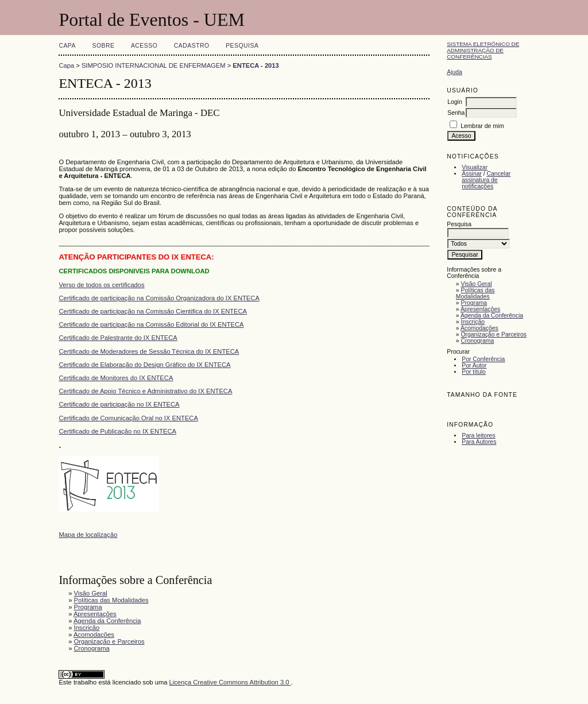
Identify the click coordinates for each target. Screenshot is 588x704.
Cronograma (478, 341)
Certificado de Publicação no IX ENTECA (117, 431)
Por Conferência (483, 359)
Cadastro (192, 46)
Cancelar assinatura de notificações (486, 180)
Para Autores (479, 442)
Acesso (144, 46)
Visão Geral (477, 284)
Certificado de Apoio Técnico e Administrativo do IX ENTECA (145, 391)
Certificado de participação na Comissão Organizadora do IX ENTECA (159, 298)
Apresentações (480, 309)
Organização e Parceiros (494, 334)
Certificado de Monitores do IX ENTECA (116, 378)
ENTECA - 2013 (256, 65)
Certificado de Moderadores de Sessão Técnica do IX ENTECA (149, 351)
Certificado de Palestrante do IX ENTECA (118, 338)
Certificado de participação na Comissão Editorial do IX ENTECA (151, 324)
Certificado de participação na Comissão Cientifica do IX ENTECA (153, 311)
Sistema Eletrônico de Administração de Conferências (483, 50)
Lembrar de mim (482, 126)
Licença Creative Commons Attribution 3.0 (230, 682)
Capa (67, 46)
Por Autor (474, 365)
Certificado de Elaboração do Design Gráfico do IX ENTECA (144, 365)
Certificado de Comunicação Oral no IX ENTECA (128, 418)
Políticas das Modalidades (475, 293)
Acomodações (479, 328)
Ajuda (454, 72)
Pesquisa (242, 46)
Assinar (472, 174)
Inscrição (473, 322)
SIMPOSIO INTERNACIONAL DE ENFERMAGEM (154, 65)
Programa (474, 303)
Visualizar (475, 167)
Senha (456, 113)
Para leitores (478, 436)
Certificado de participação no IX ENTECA (119, 404)
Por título (474, 372)
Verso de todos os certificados (101, 285)
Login (454, 102)
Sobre (103, 46)
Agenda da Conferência (492, 316)
